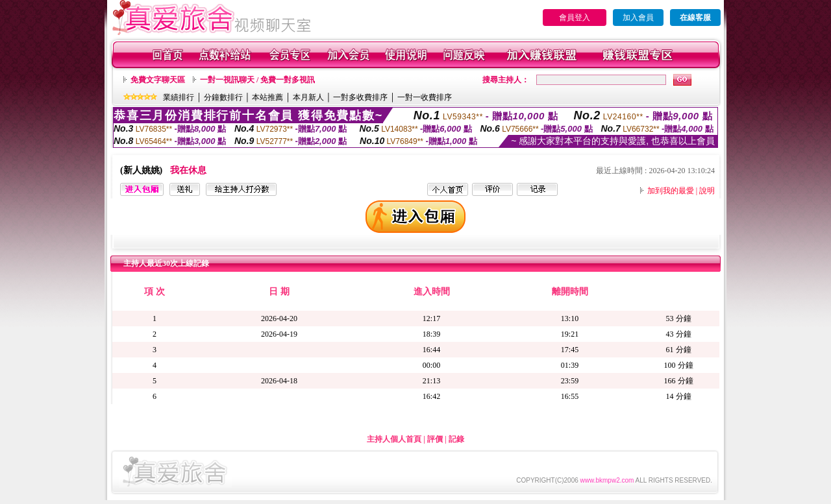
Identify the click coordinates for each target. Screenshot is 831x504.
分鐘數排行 (223, 97)
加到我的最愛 (671, 191)
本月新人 (308, 97)
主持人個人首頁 (394, 439)
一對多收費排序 (360, 97)
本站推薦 (267, 97)
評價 (435, 439)
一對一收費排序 (425, 97)
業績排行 (179, 97)
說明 (707, 191)
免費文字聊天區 (158, 80)
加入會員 (638, 18)
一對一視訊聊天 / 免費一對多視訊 (257, 80)
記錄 (456, 439)
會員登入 (575, 18)
